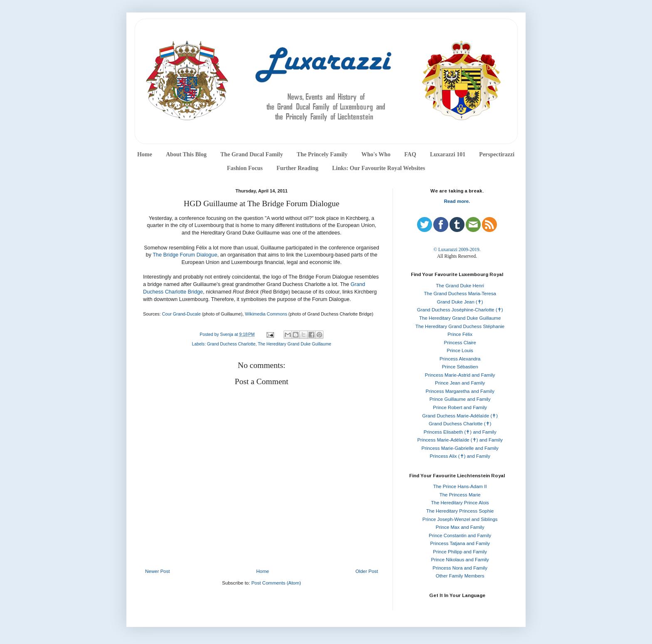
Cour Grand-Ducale (181, 314)
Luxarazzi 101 (448, 154)
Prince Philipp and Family (460, 552)
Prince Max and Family (460, 527)
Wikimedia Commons (266, 314)
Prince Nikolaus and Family (460, 560)
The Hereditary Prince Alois (460, 503)
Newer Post (157, 571)
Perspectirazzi (497, 154)
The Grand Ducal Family (252, 154)
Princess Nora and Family (460, 568)
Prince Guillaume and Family (460, 399)
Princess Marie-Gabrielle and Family (460, 448)
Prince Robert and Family (460, 407)
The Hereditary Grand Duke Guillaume (295, 344)
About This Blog (186, 154)
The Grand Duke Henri (460, 286)
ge (200, 292)
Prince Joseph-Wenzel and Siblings (460, 519)
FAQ (410, 154)
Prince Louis (460, 350)
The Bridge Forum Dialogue (185, 255)
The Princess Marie (460, 495)
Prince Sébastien (460, 367)
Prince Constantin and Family (460, 535)
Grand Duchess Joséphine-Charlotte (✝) (460, 310)
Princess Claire (460, 343)
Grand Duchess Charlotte (231, 344)
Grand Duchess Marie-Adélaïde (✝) (460, 416)
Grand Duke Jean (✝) (460, 302)
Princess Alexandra (460, 359)
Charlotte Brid (181, 292)
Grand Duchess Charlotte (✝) (460, 424)
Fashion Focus (245, 168)
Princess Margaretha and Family (460, 391)
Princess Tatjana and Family (460, 543)
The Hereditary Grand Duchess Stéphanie (460, 326)
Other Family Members (460, 576)
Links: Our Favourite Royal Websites (379, 168)
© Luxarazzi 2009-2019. (457, 249)
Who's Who (376, 154)
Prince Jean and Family (460, 383)
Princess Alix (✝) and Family (460, 456)
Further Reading (297, 168)
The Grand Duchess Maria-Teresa (460, 294)
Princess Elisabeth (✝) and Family (460, 432)
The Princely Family (322, 154)
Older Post (367, 571)
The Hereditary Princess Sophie (460, 511)
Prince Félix (460, 334)
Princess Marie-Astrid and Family (460, 375)
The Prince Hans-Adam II (460, 486)
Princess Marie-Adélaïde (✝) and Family (460, 440)
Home (145, 154)
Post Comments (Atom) (276, 583)
